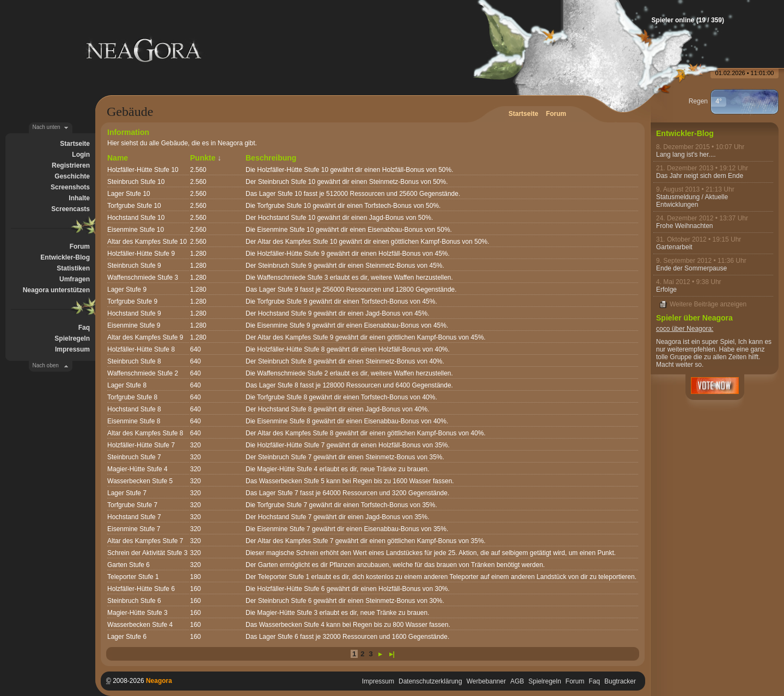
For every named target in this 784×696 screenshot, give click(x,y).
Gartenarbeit (674, 247)
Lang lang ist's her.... (686, 155)
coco (663, 329)
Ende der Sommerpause (691, 268)
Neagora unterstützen (56, 290)
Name (118, 158)
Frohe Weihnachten (685, 226)
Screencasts (71, 209)
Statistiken (73, 268)
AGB (517, 681)
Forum (80, 247)
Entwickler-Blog (65, 257)
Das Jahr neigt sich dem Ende (700, 176)
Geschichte (72, 176)
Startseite (75, 144)
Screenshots (70, 187)
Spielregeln (72, 338)
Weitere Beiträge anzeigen (708, 304)
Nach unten (47, 127)
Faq (84, 328)
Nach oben (46, 365)
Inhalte (79, 198)
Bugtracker (620, 681)
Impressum (72, 349)
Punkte (203, 158)
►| (391, 654)
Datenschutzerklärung (430, 681)
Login (81, 155)
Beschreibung (271, 158)
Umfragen (75, 279)
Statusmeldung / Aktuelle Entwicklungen (692, 201)
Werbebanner (486, 681)
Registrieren (71, 165)
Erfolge (666, 290)
